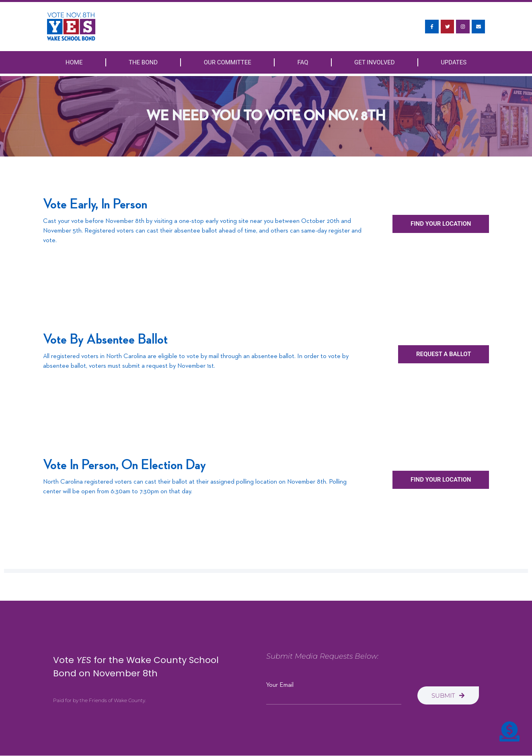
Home (74, 62)
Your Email (280, 685)
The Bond (143, 62)
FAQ (303, 62)
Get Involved (375, 62)
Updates (454, 62)
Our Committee (228, 62)
